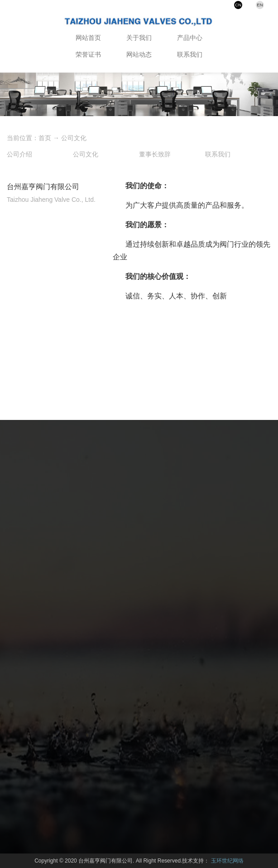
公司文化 (74, 138)
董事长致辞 (155, 154)
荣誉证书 (88, 54)
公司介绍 (19, 154)
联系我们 (190, 54)
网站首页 (88, 38)
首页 (45, 138)
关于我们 (139, 38)
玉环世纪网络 (227, 861)
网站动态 (139, 54)
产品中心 (190, 38)
